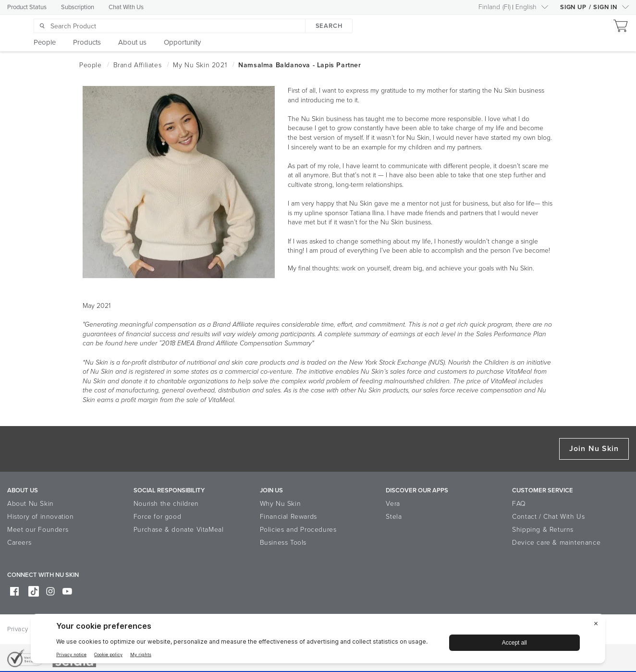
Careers (19, 543)
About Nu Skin (31, 504)
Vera (393, 504)
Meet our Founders (38, 530)
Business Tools (283, 543)
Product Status (27, 7)
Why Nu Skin (281, 504)
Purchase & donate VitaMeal (179, 530)
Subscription (78, 7)
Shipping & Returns (543, 530)
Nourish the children (166, 504)
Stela (394, 517)
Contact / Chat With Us (548, 517)
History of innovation (41, 517)
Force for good (157, 517)
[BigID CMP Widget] (318, 641)
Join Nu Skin (594, 449)
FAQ (519, 504)
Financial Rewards (288, 517)
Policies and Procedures (298, 530)
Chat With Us (126, 7)
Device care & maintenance (556, 543)
